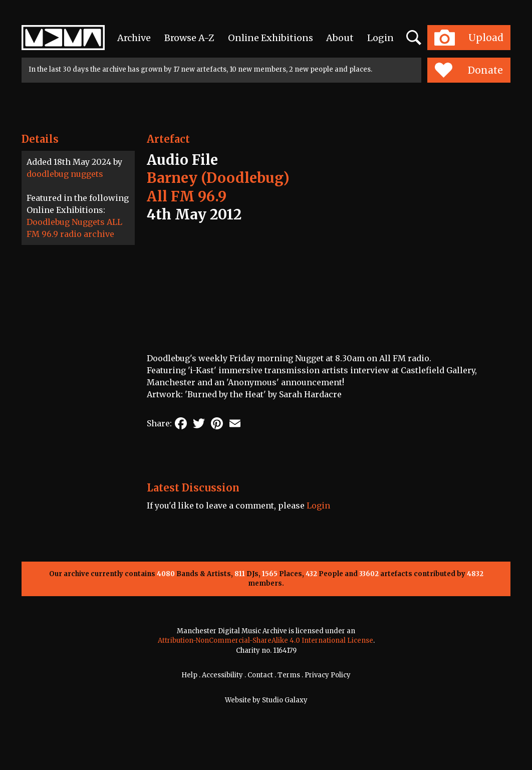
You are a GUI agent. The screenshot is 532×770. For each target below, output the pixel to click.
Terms (289, 675)
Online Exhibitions (271, 38)
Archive (134, 38)
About (340, 38)
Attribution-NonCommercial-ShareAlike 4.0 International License (265, 640)
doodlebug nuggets (65, 174)
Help (189, 675)
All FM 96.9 (187, 196)
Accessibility (222, 675)
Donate (469, 70)
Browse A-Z (189, 38)
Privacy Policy (328, 675)
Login (380, 38)
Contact (260, 675)
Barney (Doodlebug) (218, 178)
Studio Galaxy (285, 700)
